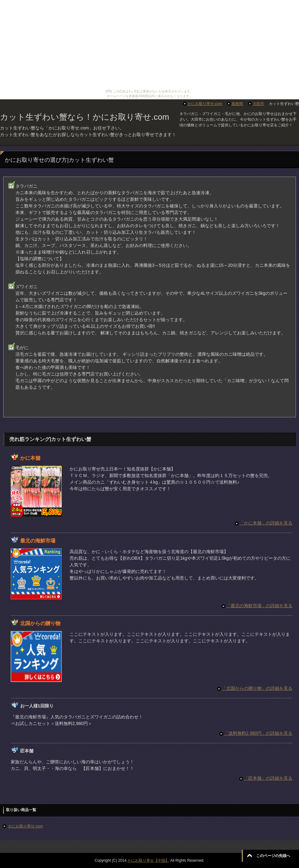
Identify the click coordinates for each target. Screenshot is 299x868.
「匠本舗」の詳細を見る (268, 778)
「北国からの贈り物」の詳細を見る (257, 688)
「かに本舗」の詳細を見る (266, 523)
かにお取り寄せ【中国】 (148, 860)
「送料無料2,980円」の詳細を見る (258, 733)
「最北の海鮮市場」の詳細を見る (259, 606)
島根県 (237, 104)
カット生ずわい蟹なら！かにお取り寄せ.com (85, 117)
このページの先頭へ (273, 856)
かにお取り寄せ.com (25, 826)
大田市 (258, 104)
